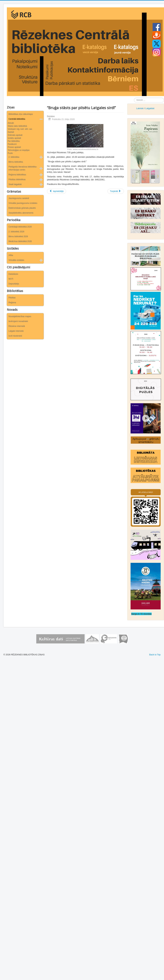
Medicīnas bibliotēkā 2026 (20, 241)
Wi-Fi (11, 279)
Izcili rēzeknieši (15, 336)
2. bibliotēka (14, 157)
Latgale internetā (16, 331)
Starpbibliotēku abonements (21, 213)
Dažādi (11, 132)
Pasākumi (12, 144)
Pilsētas (12, 298)
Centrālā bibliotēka (17, 119)
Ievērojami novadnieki (18, 321)
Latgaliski (150, 108)
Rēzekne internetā (17, 326)
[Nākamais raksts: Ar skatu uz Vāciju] (116, 191)
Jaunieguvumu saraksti (19, 198)
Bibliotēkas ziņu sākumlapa (21, 114)
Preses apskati (14, 147)
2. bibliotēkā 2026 (16, 232)
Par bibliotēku (14, 141)
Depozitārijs (14, 284)
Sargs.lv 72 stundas (141, 614)
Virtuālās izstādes (16, 260)
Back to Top (155, 655)
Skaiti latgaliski (15, 184)
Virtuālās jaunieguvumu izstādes (23, 203)
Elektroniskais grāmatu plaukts (22, 208)
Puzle (10, 153)
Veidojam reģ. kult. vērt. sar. (20, 129)
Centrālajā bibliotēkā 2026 (20, 227)
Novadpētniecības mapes (20, 316)
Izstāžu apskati (14, 138)
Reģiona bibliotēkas (17, 175)
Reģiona (12, 303)
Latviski (140, 108)
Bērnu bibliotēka (16, 162)
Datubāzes (13, 274)
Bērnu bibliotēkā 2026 (18, 236)
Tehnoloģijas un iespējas (19, 150)
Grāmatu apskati (15, 135)
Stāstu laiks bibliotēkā (17, 126)
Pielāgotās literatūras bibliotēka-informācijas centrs (23, 168)
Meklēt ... (134, 98)
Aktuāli (11, 123)
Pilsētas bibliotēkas (17, 180)
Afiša (11, 255)
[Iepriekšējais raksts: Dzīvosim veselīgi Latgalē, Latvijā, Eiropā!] (57, 191)
